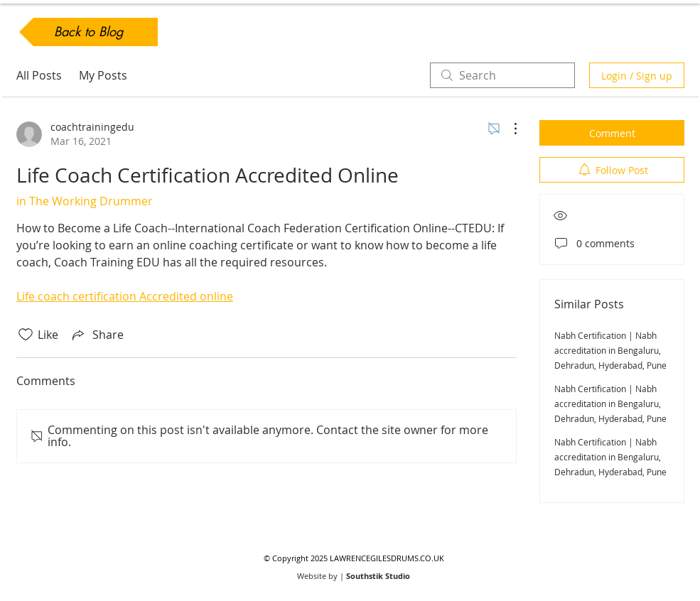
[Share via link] (97, 335)
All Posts (39, 75)
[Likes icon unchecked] (26, 335)
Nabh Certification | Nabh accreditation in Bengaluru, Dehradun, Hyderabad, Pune (610, 350)
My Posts (103, 75)
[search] (502, 75)
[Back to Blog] (88, 32)
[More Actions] (508, 129)
